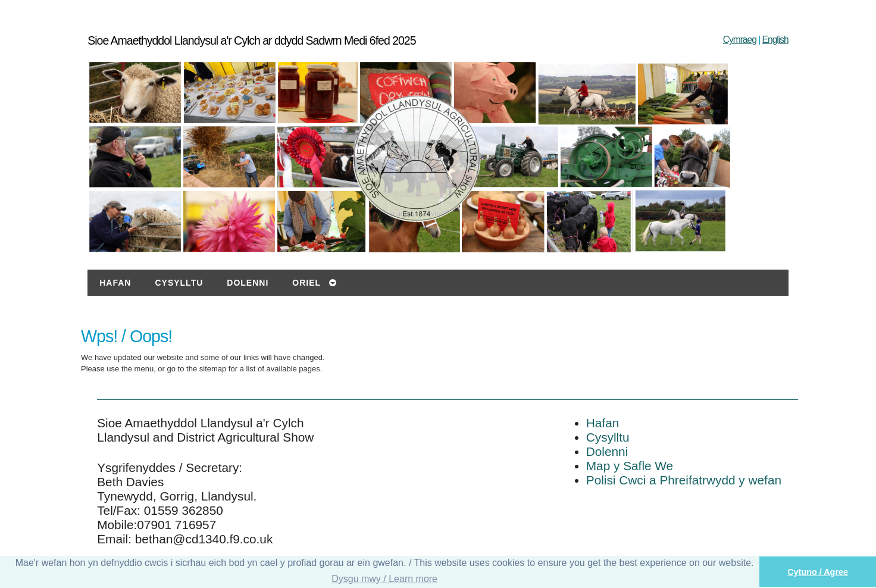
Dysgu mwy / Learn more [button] (384, 579)
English (775, 40)
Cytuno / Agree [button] (818, 572)
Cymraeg (740, 40)
